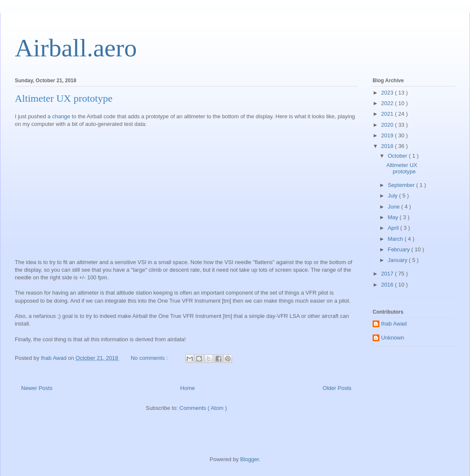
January (398, 260)
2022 (388, 103)
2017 (388, 274)
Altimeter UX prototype (64, 98)
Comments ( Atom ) (203, 408)
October (398, 156)
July (394, 196)
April (394, 228)
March (396, 239)
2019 (388, 135)
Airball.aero (76, 48)
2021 (388, 114)
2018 (388, 146)
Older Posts (337, 388)
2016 (388, 285)
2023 (388, 93)
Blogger (249, 459)
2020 (388, 125)
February (400, 249)
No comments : (150, 358)
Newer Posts (37, 388)
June (395, 207)
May (394, 217)
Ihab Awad (394, 324)
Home (188, 388)
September (402, 185)
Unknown (393, 338)
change (61, 116)
